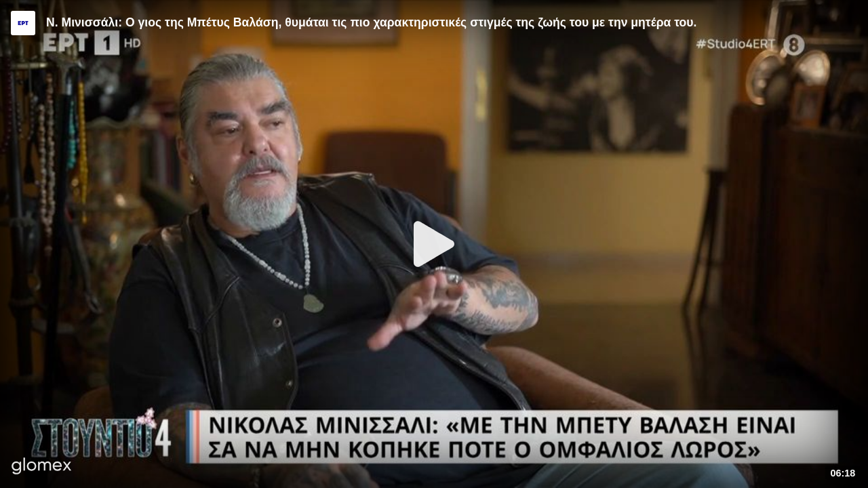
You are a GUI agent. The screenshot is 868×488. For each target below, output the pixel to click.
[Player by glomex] (42, 467)
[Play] (434, 244)
